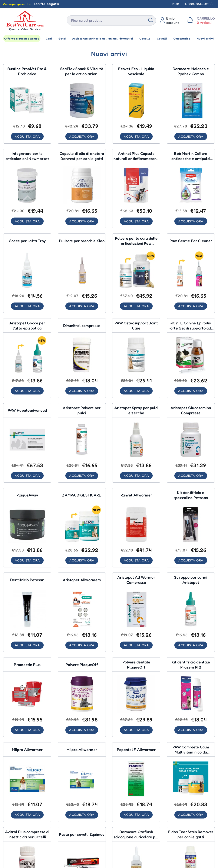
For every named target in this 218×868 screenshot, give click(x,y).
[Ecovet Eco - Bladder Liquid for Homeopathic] (136, 104)
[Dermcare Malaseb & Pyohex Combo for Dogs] (191, 104)
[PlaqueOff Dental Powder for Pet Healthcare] (136, 699)
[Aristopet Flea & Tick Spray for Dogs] (136, 444)
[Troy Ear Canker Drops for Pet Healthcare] (27, 274)
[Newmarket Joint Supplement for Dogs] (27, 189)
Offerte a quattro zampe (22, 38)
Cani (49, 38)
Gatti (62, 38)
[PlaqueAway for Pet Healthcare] (27, 529)
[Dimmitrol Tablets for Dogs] (82, 359)
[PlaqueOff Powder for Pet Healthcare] (82, 699)
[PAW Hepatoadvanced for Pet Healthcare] (27, 444)
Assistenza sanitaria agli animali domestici (103, 38)
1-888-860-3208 (199, 4)
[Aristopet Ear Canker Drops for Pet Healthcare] (27, 359)
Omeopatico (182, 38)
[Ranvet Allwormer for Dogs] (136, 529)
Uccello (145, 38)
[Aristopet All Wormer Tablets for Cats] (136, 614)
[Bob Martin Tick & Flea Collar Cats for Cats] (191, 189)
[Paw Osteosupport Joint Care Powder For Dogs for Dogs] (136, 274)
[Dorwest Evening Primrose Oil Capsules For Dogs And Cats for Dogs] (82, 189)
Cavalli (162, 38)
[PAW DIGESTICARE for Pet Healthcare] (82, 529)
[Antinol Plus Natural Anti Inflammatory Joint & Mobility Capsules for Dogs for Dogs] (136, 189)
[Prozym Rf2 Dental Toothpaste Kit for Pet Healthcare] (191, 699)
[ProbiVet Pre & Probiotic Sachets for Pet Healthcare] (27, 104)
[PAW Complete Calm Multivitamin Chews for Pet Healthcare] (191, 784)
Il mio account (173, 20)
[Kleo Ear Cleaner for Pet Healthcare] (82, 274)
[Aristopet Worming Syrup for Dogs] (191, 614)
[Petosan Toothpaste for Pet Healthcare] (27, 614)
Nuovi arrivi (205, 38)
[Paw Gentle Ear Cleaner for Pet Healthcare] (191, 274)
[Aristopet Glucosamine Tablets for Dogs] (191, 444)
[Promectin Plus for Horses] (27, 699)
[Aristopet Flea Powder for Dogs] (82, 444)
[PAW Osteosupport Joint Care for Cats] (136, 359)
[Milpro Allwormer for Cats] (82, 784)
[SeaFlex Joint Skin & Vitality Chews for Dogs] (82, 104)
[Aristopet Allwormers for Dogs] (82, 614)
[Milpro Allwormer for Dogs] (27, 784)
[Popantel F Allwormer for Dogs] (136, 784)
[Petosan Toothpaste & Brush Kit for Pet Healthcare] (191, 529)
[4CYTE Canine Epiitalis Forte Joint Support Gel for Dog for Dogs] (191, 359)
